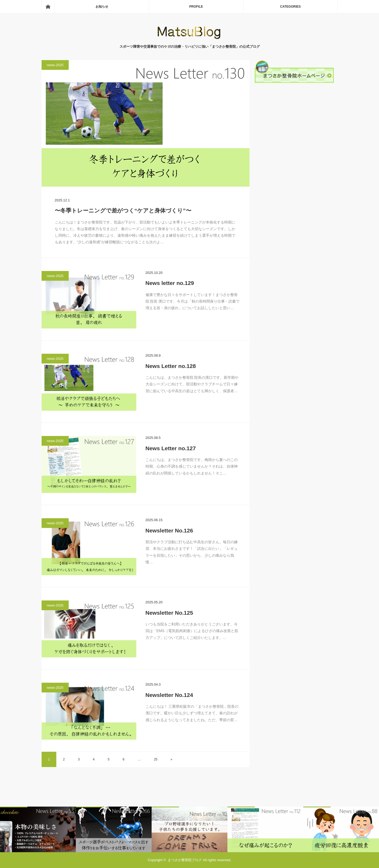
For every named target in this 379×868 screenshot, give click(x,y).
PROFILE (196, 7)
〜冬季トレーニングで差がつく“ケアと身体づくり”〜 (123, 210)
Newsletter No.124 (169, 695)
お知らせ (102, 7)
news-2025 (55, 65)
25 (156, 759)
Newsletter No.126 (169, 530)
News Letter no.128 (171, 366)
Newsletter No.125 (169, 613)
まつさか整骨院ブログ (185, 860)
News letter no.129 (170, 283)
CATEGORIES (290, 7)
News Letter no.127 (171, 448)
